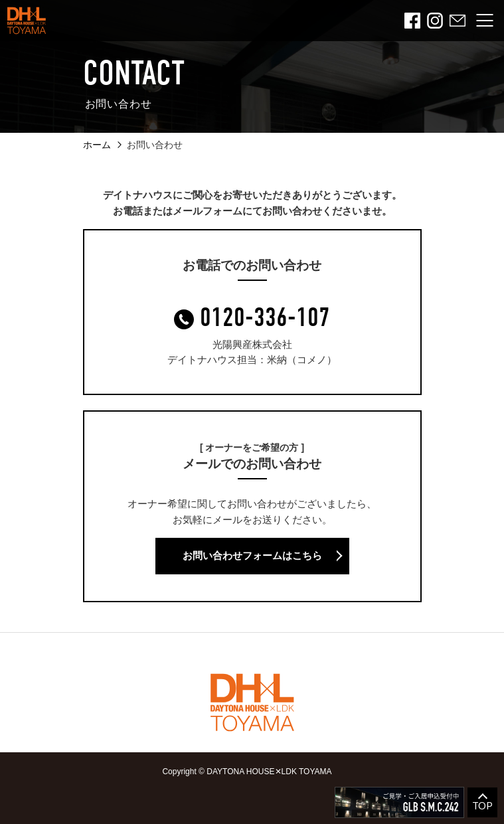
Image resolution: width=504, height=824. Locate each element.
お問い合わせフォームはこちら (252, 555)
